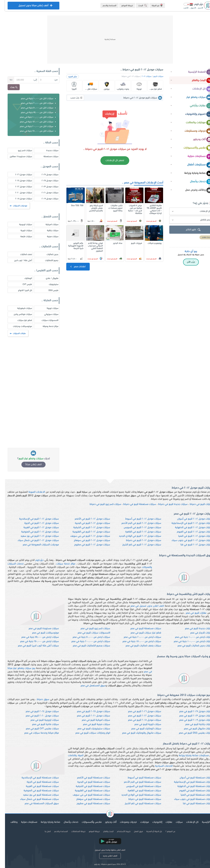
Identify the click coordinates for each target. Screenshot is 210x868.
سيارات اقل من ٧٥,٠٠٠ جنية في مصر (32, 112)
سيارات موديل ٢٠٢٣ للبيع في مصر (191, 716)
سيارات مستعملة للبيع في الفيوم (191, 791)
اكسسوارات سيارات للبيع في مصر (89, 633)
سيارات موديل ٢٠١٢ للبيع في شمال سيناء (33, 540)
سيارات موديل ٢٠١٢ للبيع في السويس (137, 528)
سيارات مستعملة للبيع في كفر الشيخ (138, 804)
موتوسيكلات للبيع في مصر (40, 633)
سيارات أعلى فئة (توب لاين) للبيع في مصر (33, 646)
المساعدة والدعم (104, 6)
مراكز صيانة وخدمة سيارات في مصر (37, 733)
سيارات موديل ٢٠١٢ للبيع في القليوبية (86, 532)
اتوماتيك (23, 278)
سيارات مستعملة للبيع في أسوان (191, 778)
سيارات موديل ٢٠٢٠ (19, 193)
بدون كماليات (47, 254)
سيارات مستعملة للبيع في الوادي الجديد (136, 795)
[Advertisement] (105, 40)
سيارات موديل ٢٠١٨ (19, 199)
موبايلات (140, 822)
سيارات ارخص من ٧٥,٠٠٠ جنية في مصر (35, 637)
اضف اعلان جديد (105, 856)
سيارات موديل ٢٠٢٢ (19, 187)
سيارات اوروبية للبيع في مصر (40, 720)
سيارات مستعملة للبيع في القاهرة (139, 791)
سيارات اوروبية (21, 224)
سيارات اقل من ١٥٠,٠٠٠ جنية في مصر (32, 122)
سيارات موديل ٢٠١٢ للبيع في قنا (191, 545)
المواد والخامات (71, 756)
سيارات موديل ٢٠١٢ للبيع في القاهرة (138, 532)
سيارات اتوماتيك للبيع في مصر (141, 729)
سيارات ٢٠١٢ (142, 76)
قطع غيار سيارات (20, 320)
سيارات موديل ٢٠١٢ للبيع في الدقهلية (189, 528)
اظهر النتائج (189, 230)
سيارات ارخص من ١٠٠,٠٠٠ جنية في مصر (188, 641)
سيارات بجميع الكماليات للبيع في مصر (86, 646)
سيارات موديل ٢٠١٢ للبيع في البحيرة (87, 523)
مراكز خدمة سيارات (61, 564)
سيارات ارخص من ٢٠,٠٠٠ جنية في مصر (137, 637)
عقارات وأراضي (196, 106)
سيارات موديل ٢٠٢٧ (45, 175)
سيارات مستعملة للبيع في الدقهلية (190, 786)
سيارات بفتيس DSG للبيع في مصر (191, 733)
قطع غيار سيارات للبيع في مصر (141, 633)
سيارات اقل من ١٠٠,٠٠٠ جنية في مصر (32, 117)
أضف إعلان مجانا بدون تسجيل (28, 6)
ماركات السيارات (13, 334)
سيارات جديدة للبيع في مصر (194, 629)
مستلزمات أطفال (195, 165)
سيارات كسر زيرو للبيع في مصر (90, 629)
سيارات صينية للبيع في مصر (92, 724)
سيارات (174, 822)
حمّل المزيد (68, 77)
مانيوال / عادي (47, 278)
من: (51, 80)
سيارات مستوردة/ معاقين (16, 157)
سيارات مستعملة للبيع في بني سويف (86, 795)
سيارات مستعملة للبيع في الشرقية (88, 786)
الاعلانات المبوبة (32, 492)
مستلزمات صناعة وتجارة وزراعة (189, 756)
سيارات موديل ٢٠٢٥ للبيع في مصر (89, 711)
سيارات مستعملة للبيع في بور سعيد (36, 795)
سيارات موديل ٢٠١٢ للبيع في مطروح (87, 545)
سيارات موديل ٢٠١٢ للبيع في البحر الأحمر (136, 523)
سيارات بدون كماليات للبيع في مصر (190, 646)
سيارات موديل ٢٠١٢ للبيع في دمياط (139, 540)
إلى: (30, 80)
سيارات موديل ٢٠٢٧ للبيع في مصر (191, 711)
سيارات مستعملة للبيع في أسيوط (139, 778)
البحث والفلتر (197, 81)
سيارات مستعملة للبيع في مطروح (88, 804)
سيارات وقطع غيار (194, 97)
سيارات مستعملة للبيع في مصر (141, 629)
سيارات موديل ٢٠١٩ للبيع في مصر (191, 720)
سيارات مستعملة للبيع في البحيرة (89, 782)
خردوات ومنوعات (123, 822)
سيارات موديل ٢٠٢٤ (19, 181)
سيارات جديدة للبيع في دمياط (168, 504)
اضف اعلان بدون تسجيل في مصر (142, 606)
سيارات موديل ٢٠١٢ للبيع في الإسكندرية (34, 519)
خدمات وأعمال (196, 182)
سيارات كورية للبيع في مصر (143, 724)
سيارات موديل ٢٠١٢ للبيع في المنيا (190, 536)
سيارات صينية (48, 237)
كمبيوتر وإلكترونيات (194, 114)
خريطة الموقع (122, 6)
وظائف (9, 822)
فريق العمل (133, 832)
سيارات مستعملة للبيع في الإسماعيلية (188, 782)
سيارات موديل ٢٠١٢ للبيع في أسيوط (138, 519)
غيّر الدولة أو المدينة (149, 832)
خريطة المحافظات (73, 832)
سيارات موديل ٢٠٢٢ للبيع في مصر (140, 716)
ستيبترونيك (49, 284)
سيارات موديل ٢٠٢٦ (19, 175)
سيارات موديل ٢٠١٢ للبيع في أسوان (190, 519)
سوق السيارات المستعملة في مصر (37, 804)
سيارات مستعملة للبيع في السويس (139, 786)
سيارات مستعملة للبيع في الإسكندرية (35, 778)
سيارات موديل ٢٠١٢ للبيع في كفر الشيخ (137, 545)
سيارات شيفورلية (20, 308)
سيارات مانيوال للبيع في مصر (193, 729)
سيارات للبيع (153, 76)
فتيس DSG (48, 290)
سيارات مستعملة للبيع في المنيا (192, 795)
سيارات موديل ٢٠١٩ (45, 199)
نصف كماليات (21, 254)
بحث (9, 87)
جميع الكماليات (47, 260)
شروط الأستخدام (119, 832)
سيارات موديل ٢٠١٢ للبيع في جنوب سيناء (187, 540)
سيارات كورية (21, 231)
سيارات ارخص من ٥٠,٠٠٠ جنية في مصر (86, 637)
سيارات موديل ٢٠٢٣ (45, 187)
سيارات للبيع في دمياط (196, 504)
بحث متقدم (201, 237)
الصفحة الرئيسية (195, 72)
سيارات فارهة (21, 237)
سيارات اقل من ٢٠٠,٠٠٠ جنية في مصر (32, 126)
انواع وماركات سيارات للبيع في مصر (88, 733)
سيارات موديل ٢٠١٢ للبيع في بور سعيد (35, 536)
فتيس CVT (22, 284)
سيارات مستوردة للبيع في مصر (39, 629)
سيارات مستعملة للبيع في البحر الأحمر (138, 782)
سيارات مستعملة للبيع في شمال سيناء (35, 799)
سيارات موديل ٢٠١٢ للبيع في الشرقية (87, 528)
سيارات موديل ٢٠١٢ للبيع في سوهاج (87, 540)
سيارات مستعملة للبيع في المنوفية (36, 791)
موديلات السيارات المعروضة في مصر (36, 545)
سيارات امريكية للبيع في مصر (91, 720)
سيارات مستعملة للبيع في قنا (193, 804)
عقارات (164, 822)
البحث (138, 5)
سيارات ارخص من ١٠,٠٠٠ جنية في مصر (189, 637)
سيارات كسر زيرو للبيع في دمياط (100, 504)
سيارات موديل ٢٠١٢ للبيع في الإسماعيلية (187, 523)
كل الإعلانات (197, 89)
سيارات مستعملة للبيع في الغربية (37, 786)
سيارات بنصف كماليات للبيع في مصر (138, 646)
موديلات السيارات (14, 206)
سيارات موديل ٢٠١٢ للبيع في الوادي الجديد (135, 536)
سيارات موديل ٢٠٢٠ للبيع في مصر (37, 716)
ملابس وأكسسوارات (193, 148)
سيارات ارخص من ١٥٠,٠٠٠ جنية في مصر (137, 641)
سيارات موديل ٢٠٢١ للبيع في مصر (89, 716)
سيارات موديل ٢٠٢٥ (45, 181)
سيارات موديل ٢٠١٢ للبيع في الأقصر (87, 519)
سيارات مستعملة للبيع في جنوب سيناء (188, 799)
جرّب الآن (186, 262)
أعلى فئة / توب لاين (18, 260)
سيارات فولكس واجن (18, 314)
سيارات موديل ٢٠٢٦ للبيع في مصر (140, 711)
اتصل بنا (43, 832)
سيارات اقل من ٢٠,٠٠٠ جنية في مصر (32, 103)
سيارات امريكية (47, 224)
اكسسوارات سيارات (45, 320)
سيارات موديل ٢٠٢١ (45, 193)
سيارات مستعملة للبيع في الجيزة (38, 782)
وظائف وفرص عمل (194, 190)
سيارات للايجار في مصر (196, 633)
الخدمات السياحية (159, 766)
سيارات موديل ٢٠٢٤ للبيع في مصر (37, 711)
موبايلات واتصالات (194, 123)
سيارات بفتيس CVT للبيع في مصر (37, 729)
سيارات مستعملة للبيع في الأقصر (89, 778)
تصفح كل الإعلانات (110, 160)
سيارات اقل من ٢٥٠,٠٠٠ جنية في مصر (32, 131)
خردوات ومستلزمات (193, 131)
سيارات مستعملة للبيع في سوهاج (88, 799)
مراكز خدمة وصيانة (45, 326)
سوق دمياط (38, 699)
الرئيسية (201, 822)
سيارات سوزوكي (46, 314)
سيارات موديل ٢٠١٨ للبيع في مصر (140, 720)
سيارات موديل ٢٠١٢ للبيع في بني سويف (85, 536)
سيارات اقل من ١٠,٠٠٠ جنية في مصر (32, 99)
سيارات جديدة (47, 150)
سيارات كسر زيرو (20, 150)
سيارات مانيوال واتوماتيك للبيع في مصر (137, 733)
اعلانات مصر (73, 267)
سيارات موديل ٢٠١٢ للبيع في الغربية (36, 528)
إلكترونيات (152, 822)
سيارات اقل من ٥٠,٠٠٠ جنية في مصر (32, 108)
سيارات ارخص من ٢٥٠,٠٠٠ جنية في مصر (35, 641)
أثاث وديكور (197, 140)
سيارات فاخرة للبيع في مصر (40, 724)
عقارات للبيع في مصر (191, 613)
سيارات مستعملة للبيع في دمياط (135, 504)
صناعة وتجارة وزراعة (193, 173)
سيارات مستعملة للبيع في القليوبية (87, 791)
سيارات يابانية (48, 231)
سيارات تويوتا (48, 308)
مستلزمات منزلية (195, 156)
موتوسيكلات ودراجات (17, 326)
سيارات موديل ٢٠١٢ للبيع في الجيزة (37, 523)
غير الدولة (152, 5)
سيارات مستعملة (46, 157)
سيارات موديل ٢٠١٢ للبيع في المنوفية (35, 532)
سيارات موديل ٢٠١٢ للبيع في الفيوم (190, 532)
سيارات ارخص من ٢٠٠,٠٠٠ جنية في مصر (86, 641)
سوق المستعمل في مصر (88, 686)
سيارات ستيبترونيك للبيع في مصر (89, 729)
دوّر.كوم (34, 560)
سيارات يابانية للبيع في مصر (194, 724)
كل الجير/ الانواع (20, 290)
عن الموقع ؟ (165, 832)
